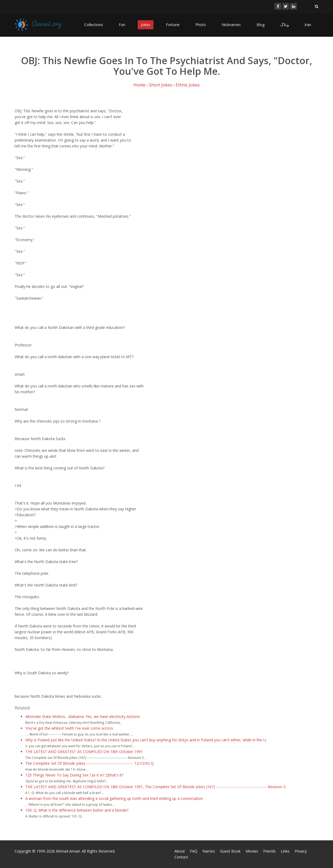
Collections (94, 25)
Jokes (146, 25)
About (180, 851)
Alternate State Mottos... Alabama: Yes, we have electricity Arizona (82, 716)
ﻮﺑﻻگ (285, 25)
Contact (181, 857)
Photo (201, 25)
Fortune (173, 25)
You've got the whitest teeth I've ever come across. (70, 728)
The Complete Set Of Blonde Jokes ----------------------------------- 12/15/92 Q (90, 763)
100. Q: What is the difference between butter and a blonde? (77, 810)
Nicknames (231, 25)
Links (285, 851)
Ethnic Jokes (188, 85)
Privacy (301, 851)
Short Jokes (161, 85)
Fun (122, 25)
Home (139, 85)
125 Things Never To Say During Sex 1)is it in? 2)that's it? (74, 775)
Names (209, 851)
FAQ (194, 851)
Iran (308, 25)
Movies (252, 851)
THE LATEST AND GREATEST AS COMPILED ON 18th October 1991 (84, 752)
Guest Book (230, 851)
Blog (261, 25)
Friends (269, 851)
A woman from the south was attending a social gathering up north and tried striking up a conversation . (115, 798)
